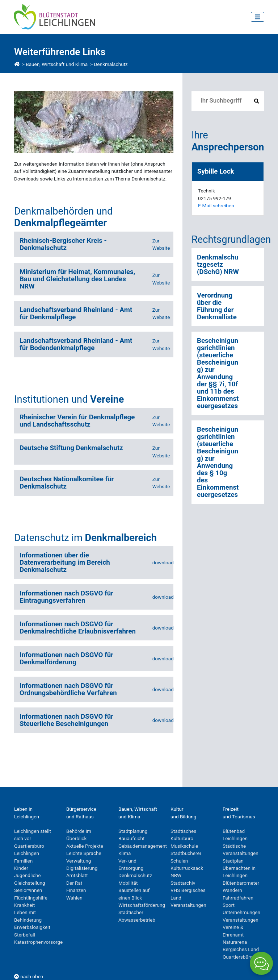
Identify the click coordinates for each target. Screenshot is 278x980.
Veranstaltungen (188, 905)
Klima (125, 853)
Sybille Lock (216, 171)
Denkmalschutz (111, 64)
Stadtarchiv (183, 883)
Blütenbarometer (241, 883)
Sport (229, 905)
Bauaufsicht (131, 838)
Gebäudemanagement (143, 846)
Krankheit (24, 905)
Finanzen (76, 890)
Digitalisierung (82, 868)
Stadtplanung (133, 831)
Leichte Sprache (84, 853)
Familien (23, 861)
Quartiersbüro (238, 957)
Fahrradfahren (238, 898)
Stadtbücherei (186, 853)
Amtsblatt (77, 875)
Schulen (179, 861)
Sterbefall (25, 935)
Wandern (232, 890)
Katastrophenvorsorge (38, 942)
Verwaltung (79, 861)
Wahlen (74, 898)
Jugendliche (27, 875)
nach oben (29, 976)
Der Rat (74, 883)
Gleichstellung (30, 883)
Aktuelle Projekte (85, 846)
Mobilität (128, 883)
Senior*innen (28, 890)
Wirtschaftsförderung (142, 905)
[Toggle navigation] (258, 17)
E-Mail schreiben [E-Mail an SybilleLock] (216, 205)
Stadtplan (233, 861)
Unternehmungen (241, 912)
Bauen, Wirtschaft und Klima (57, 64)
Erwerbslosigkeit (32, 927)
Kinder (21, 868)
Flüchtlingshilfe (31, 898)
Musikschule (184, 846)
